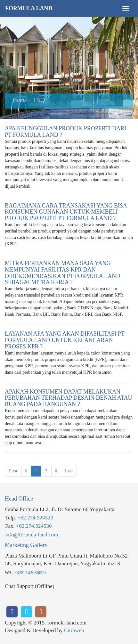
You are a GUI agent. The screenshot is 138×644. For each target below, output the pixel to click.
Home (20, 100)
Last (69, 471)
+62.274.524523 (35, 518)
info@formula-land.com (32, 535)
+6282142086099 (30, 573)
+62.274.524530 (34, 526)
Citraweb (74, 630)
